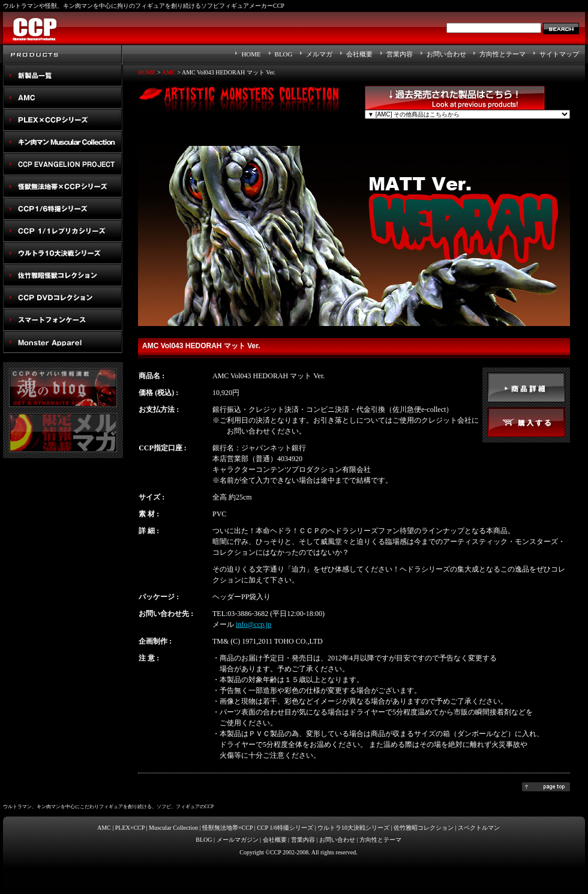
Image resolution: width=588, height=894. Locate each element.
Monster (63, 342)
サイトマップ (559, 54)
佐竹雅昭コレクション (424, 828)
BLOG (284, 54)
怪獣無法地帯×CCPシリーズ (63, 186)
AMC (63, 98)
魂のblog (63, 388)
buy (526, 422)
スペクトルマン (63, 297)
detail (526, 387)
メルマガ (319, 54)
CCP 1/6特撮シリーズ (285, 828)
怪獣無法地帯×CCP (227, 828)
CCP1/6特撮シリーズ (63, 209)
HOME (251, 54)
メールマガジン (238, 840)
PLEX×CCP (130, 828)
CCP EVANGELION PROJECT (63, 164)
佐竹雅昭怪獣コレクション (63, 275)
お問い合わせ (446, 54)
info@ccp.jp (253, 624)
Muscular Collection (173, 828)
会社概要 (359, 54)
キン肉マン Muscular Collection (63, 142)
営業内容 (400, 54)
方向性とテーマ (502, 54)
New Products (63, 75)
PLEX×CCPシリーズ (63, 120)
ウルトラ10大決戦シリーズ (63, 253)
